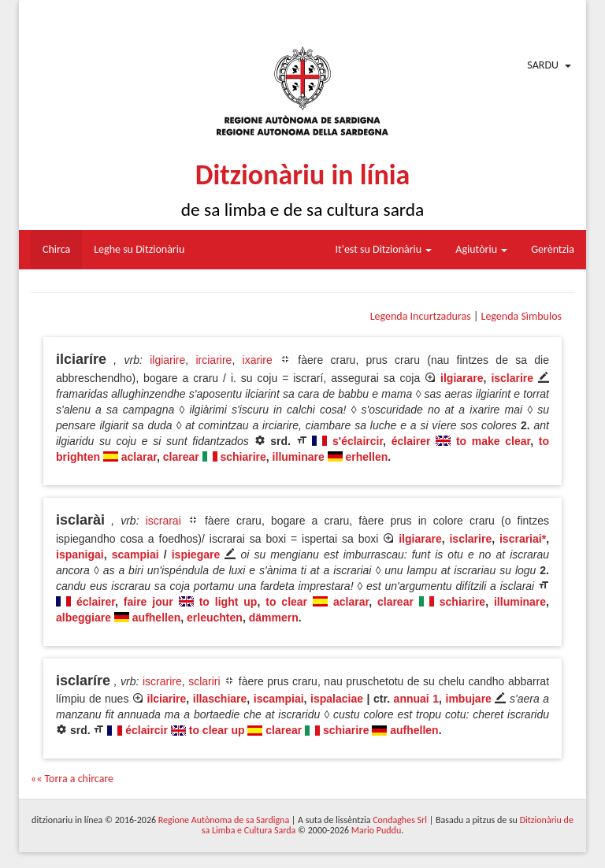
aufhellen (156, 618)
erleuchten (215, 618)
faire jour (148, 602)
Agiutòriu (481, 249)
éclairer (411, 441)
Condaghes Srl (400, 820)
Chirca (56, 249)
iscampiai (279, 699)
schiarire (243, 457)
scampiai (135, 555)
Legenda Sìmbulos (521, 316)
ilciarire (167, 699)
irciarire (213, 360)
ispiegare (196, 555)
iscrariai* (523, 539)
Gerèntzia (553, 249)
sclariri (204, 681)
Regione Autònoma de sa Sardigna (224, 820)
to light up (228, 602)
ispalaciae (337, 699)
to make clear (493, 441)
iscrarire (162, 681)
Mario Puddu (376, 830)
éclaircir (147, 730)
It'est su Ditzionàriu (384, 249)
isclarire (512, 378)
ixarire (258, 360)
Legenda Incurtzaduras (421, 316)
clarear (181, 457)
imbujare (469, 699)
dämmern (274, 618)
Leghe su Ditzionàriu (139, 249)
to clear (286, 602)
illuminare (299, 457)
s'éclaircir (358, 441)
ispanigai (80, 555)
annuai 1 (416, 699)
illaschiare (220, 699)
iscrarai (163, 521)
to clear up (217, 730)
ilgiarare (462, 378)
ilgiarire (167, 360)
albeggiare (84, 618)
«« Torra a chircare (72, 779)
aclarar (139, 457)
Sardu (543, 65)
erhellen (367, 457)
